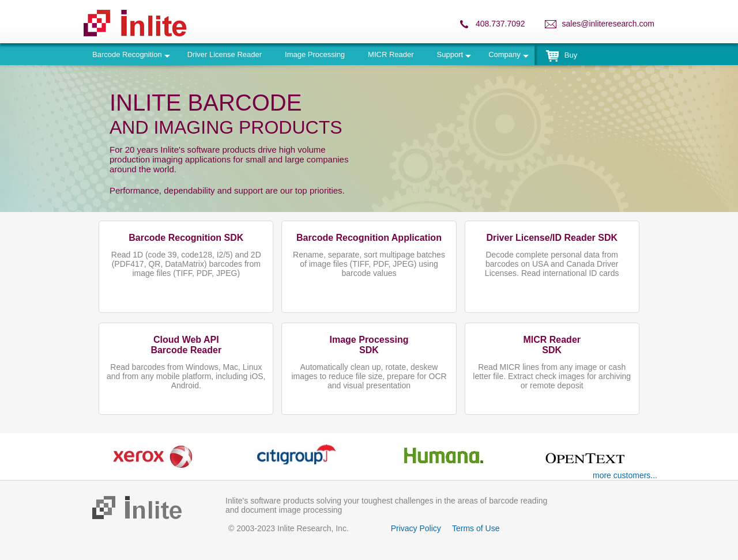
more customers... (625, 475)
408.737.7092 (500, 24)
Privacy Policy (416, 528)
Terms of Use (476, 528)
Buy (562, 55)
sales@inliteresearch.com (609, 24)
